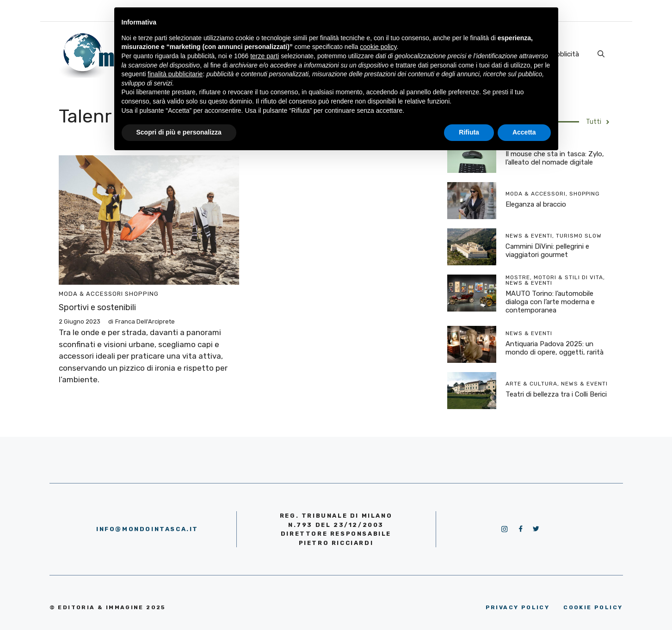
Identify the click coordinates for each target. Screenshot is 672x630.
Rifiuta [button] (469, 132)
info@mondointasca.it (147, 529)
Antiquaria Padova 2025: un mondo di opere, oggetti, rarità (555, 348)
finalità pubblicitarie (175, 74)
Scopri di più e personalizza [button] (179, 132)
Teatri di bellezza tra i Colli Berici (556, 394)
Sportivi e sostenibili (97, 307)
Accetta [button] (524, 132)
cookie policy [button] (378, 47)
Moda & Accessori (91, 294)
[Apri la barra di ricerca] (601, 54)
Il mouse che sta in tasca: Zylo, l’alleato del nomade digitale (555, 158)
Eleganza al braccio (536, 204)
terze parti (265, 56)
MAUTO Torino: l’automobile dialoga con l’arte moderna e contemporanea (550, 302)
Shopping (142, 294)
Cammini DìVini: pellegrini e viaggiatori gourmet (547, 251)
